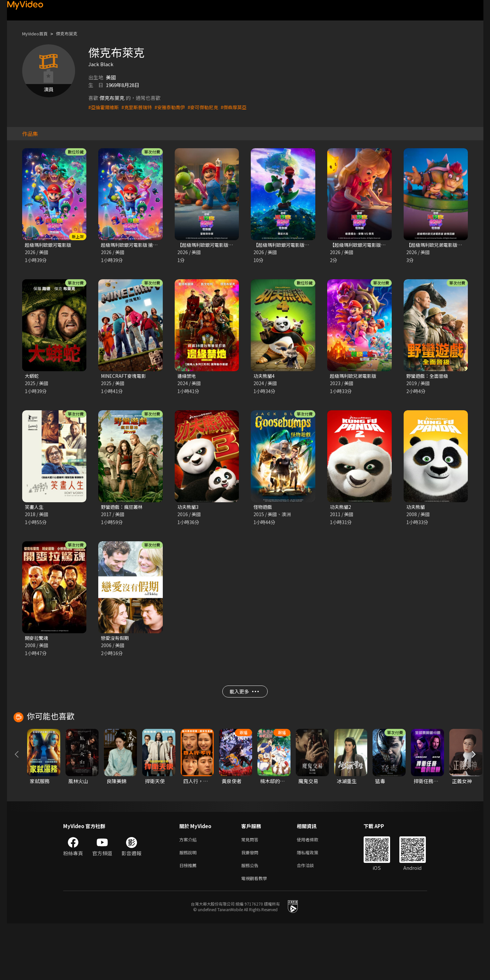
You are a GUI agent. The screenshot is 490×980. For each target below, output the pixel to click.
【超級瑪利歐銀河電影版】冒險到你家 (220, 245)
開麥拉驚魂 (37, 640)
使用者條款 (313, 892)
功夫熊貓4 (265, 377)
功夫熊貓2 (341, 508)
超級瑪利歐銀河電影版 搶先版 (134, 245)
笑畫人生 (35, 508)
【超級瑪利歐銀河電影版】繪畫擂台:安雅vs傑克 (382, 245)
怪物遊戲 (263, 508)
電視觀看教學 (256, 934)
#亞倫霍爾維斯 (105, 107)
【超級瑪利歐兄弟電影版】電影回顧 (446, 245)
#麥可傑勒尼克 (210, 107)
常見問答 (251, 892)
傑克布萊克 (73, 34)
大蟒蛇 (32, 377)
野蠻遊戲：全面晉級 (429, 377)
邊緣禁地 (187, 377)
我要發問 (251, 906)
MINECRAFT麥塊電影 (125, 377)
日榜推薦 (189, 920)
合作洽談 (311, 920)
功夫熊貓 (416, 508)
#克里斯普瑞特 (140, 107)
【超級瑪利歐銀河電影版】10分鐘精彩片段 (301, 245)
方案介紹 (189, 892)
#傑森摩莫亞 (242, 107)
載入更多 (244, 696)
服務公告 (251, 920)
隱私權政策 (313, 906)
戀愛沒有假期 (116, 640)
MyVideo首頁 (37, 34)
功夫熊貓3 (189, 508)
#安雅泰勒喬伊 (175, 107)
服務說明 (189, 906)
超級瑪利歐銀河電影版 (50, 245)
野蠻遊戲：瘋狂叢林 (123, 508)
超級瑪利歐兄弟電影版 (355, 377)
